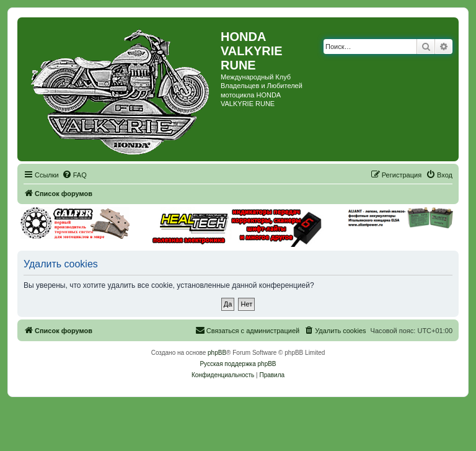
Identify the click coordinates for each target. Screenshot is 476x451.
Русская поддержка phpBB (238, 364)
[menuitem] (74, 175)
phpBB (217, 353)
